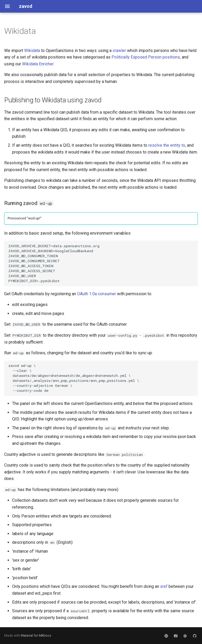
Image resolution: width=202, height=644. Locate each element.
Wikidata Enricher (38, 64)
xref (164, 586)
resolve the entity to (167, 145)
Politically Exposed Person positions (146, 57)
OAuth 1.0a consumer (97, 294)
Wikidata (32, 51)
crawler (119, 51)
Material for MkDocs (36, 635)
